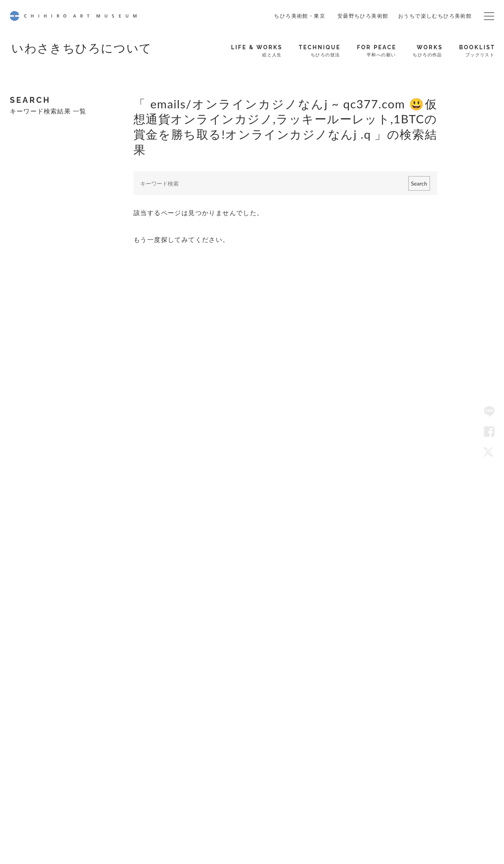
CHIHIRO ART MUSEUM (73, 16)
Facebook (489, 432)
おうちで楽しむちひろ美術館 (435, 16)
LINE (489, 412)
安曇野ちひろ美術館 (363, 16)
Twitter (489, 452)
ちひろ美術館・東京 (300, 16)
